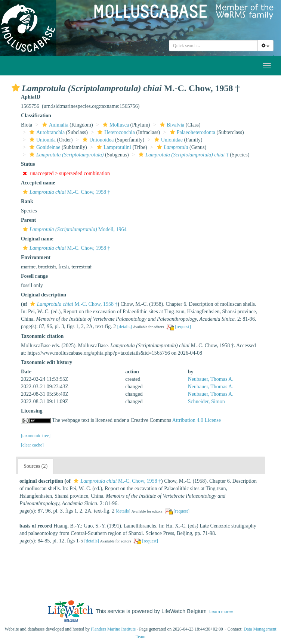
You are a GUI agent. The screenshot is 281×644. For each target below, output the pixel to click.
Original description (44, 295)
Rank (27, 201)
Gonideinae (44, 147)
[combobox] (213, 46)
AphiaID (31, 97)
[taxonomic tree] (36, 436)
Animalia (54, 125)
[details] (125, 327)
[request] (183, 327)
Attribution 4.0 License (197, 420)
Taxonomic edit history (47, 362)
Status (28, 164)
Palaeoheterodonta (192, 132)
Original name (37, 239)
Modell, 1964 (74, 229)
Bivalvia (171, 125)
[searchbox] (214, 46)
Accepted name (38, 183)
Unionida (42, 140)
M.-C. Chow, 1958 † (66, 192)
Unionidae (168, 140)
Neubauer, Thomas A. (211, 379)
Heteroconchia (115, 132)
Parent (28, 220)
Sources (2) (35, 466)
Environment (36, 257)
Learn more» (221, 612)
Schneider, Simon (206, 402)
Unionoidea (97, 140)
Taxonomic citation (42, 336)
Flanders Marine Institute (113, 629)
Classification (36, 116)
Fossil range (34, 276)
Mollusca (115, 125)
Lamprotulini (113, 147)
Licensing (32, 411)
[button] (16, 88)
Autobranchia (46, 132)
